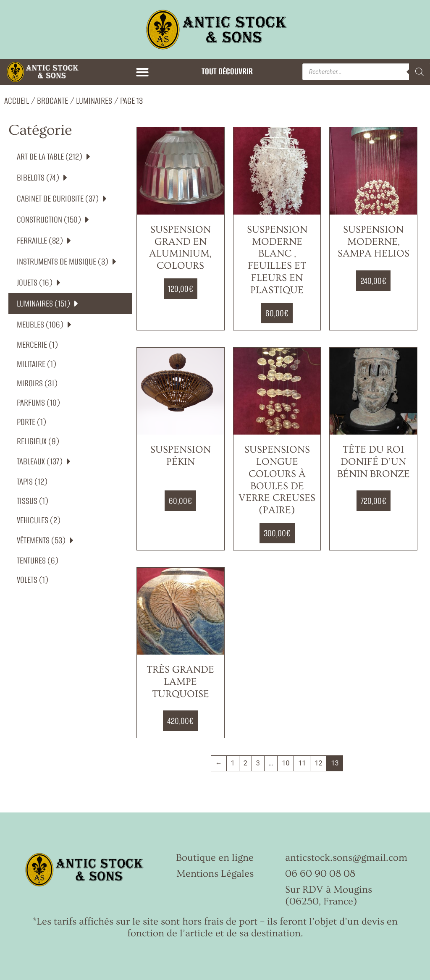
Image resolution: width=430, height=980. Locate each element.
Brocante (52, 101)
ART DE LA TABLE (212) (54, 157)
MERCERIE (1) (37, 345)
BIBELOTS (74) (42, 178)
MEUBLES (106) (44, 325)
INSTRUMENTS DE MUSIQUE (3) (67, 262)
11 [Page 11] (302, 763)
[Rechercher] (420, 72)
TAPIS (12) (32, 481)
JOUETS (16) (39, 283)
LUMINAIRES (94, 101)
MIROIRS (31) (37, 383)
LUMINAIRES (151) (47, 304)
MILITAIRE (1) (37, 364)
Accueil (17, 101)
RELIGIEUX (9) (38, 441)
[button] (142, 72)
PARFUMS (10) (38, 402)
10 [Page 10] (286, 763)
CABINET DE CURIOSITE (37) (62, 199)
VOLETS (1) (33, 580)
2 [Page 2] (245, 763)
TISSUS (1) (33, 501)
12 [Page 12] (318, 763)
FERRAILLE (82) (44, 241)
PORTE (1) (31, 422)
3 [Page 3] (258, 763)
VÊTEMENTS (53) (45, 540)
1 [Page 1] (233, 763)
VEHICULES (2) (39, 520)
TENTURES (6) (38, 560)
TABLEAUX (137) (44, 461)
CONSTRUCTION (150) (53, 220)
